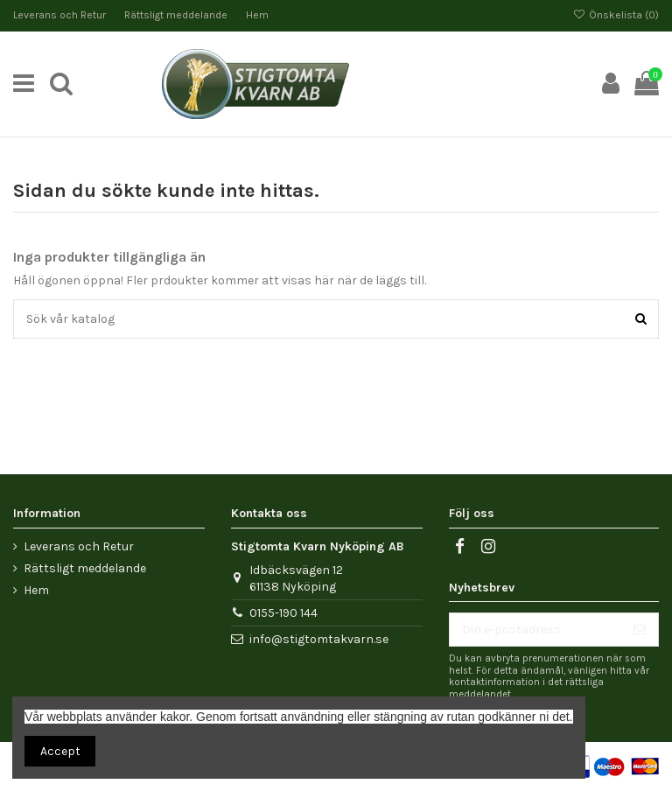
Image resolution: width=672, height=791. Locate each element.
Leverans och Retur (61, 15)
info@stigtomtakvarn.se (319, 639)
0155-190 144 (283, 613)
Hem (257, 15)
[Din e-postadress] (535, 630)
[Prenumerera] (640, 630)
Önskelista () (616, 15)
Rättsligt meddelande (177, 15)
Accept (60, 751)
